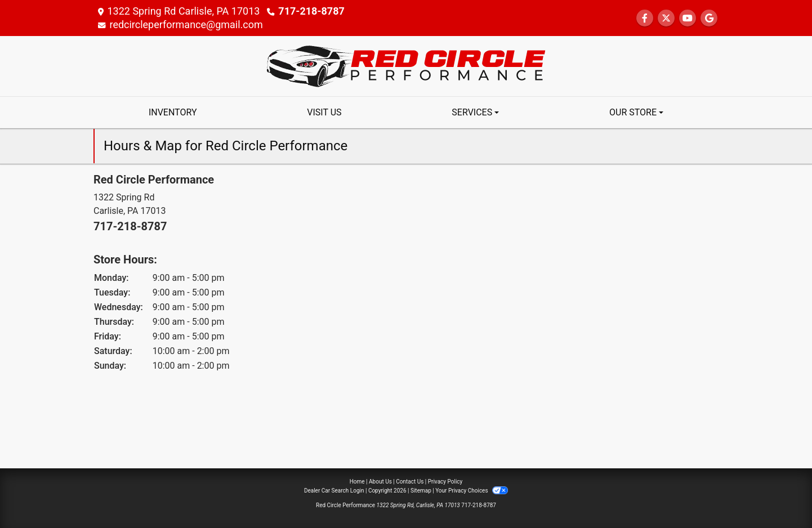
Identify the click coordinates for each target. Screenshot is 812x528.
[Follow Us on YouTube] (688, 18)
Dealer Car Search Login (334, 491)
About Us (380, 482)
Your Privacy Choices (472, 491)
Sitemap (421, 491)
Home (357, 482)
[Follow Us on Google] (709, 18)
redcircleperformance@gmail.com (186, 24)
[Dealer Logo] (406, 66)
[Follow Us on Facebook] (645, 18)
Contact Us (410, 482)
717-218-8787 (311, 11)
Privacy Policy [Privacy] (445, 482)
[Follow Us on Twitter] (666, 18)
